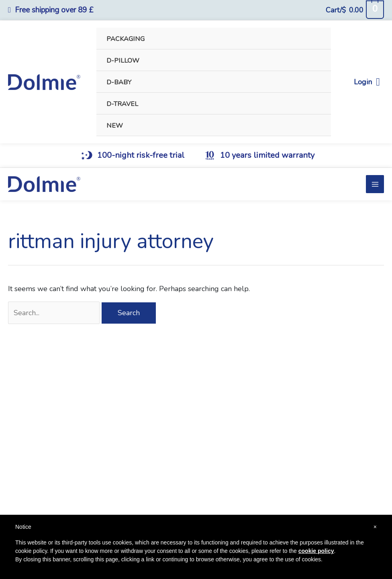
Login (367, 82)
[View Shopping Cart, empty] (355, 10)
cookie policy (316, 551)
